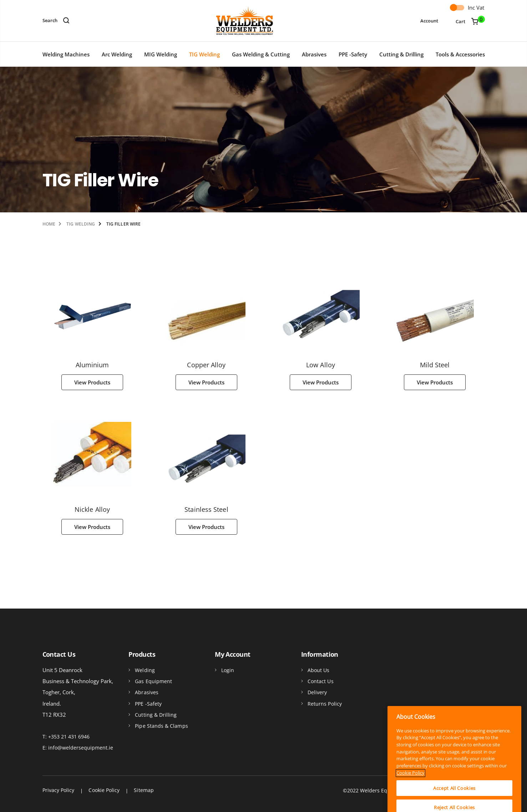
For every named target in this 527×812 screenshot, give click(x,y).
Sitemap (144, 790)
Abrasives (314, 54)
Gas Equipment (153, 681)
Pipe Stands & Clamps (161, 726)
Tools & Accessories (460, 54)
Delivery (317, 692)
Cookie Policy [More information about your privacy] (411, 801)
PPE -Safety (353, 54)
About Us (319, 670)
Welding (145, 670)
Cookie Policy (104, 790)
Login (228, 670)
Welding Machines (66, 54)
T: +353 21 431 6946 (66, 737)
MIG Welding (161, 54)
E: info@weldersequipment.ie (78, 748)
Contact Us (321, 681)
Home (49, 224)
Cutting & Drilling (401, 54)
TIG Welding (204, 54)
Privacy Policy (59, 790)
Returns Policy (325, 704)
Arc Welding (117, 54)
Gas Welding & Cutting (261, 54)
